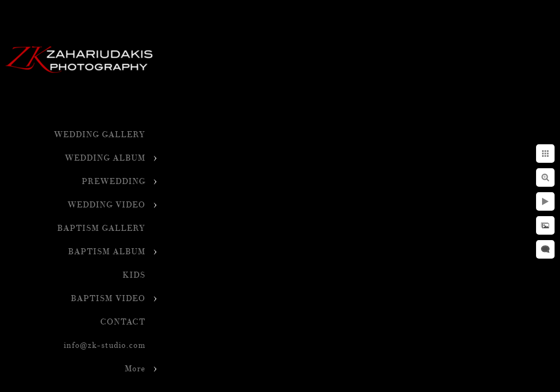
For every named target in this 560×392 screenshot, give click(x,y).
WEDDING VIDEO (106, 205)
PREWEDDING (113, 182)
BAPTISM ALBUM (107, 252)
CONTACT (123, 322)
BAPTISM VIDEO (108, 299)
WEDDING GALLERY (100, 135)
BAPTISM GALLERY (101, 228)
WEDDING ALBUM (105, 158)
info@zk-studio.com (104, 345)
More (135, 369)
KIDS (134, 275)
